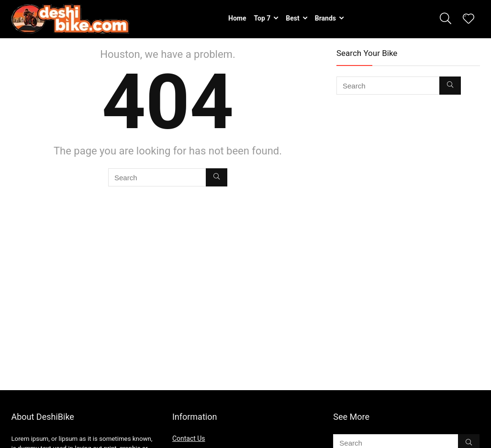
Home (237, 18)
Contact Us (189, 438)
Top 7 (262, 18)
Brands (325, 18)
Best (292, 18)
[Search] (217, 177)
